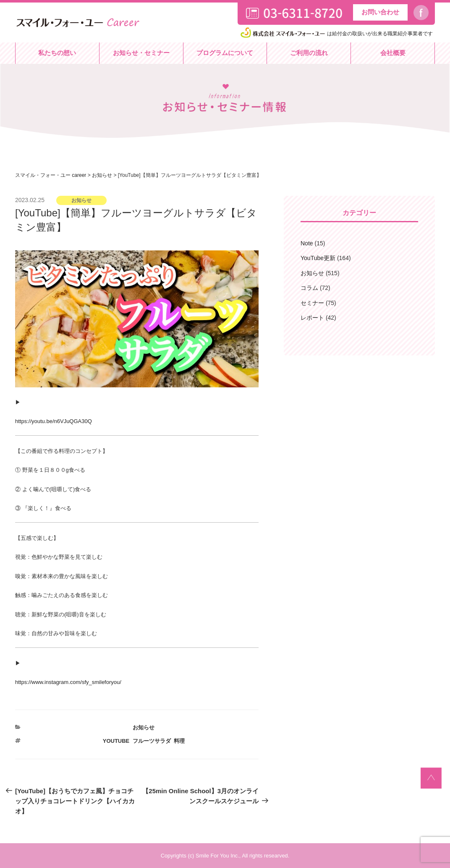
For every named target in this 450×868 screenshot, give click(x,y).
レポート (312, 318)
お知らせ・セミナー (141, 53)
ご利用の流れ (309, 53)
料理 (179, 741)
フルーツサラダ (152, 741)
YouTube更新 (318, 258)
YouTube (116, 741)
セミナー (312, 303)
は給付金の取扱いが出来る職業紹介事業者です (336, 34)
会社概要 (393, 53)
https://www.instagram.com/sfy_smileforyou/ (68, 682)
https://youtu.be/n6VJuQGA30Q (54, 421)
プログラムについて (225, 53)
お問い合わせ (380, 12)
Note (307, 243)
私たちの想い (57, 53)
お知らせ (144, 727)
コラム (309, 288)
